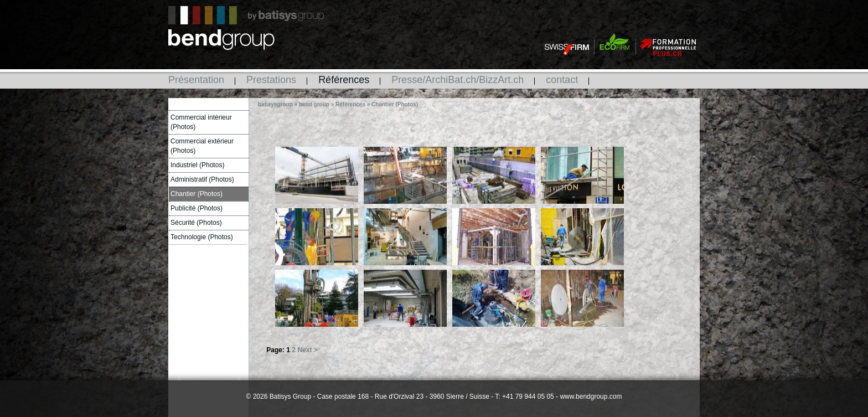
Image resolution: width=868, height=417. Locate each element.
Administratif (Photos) (202, 179)
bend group (314, 104)
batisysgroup (275, 104)
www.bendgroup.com (591, 397)
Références (344, 80)
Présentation (196, 80)
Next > (307, 350)
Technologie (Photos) (202, 237)
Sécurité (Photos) (196, 223)
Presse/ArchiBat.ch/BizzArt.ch (458, 80)
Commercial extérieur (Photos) (202, 146)
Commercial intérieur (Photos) (201, 122)
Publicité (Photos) (197, 208)
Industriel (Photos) (197, 165)
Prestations (271, 80)
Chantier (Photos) (197, 194)
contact (562, 80)
